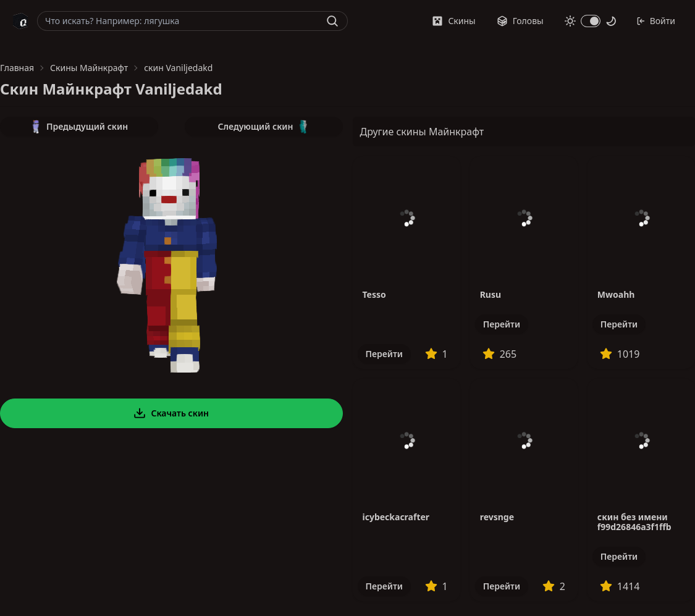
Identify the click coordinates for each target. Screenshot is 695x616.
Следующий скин (264, 127)
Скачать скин (171, 413)
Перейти (384, 354)
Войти (656, 21)
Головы (520, 21)
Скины (453, 21)
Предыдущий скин (79, 127)
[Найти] (332, 21)
